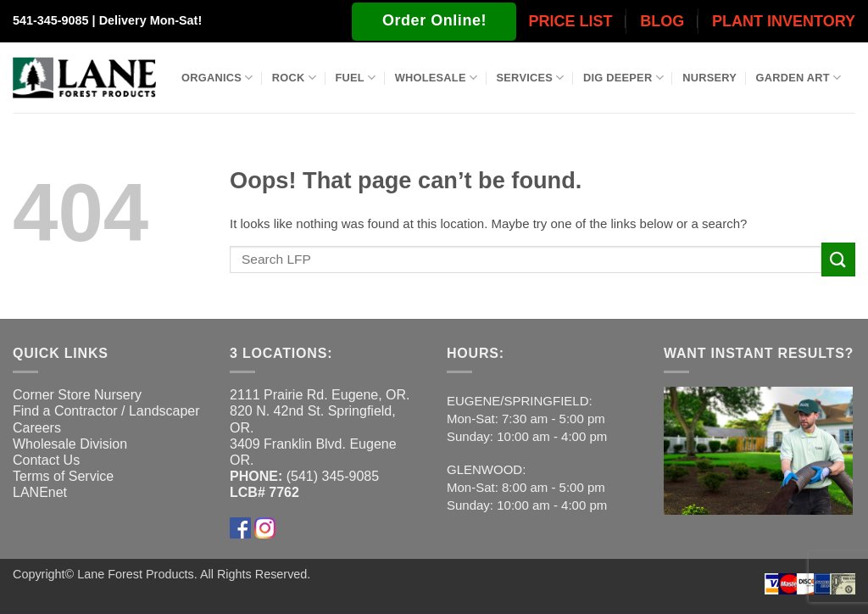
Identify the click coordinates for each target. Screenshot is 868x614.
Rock (294, 78)
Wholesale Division (70, 444)
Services (531, 78)
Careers (37, 428)
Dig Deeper (623, 78)
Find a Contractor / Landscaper (106, 411)
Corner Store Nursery (77, 395)
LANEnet (40, 492)
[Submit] (838, 259)
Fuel (355, 78)
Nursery (709, 78)
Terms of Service (63, 476)
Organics (217, 78)
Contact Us (46, 460)
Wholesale (437, 78)
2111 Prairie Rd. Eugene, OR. (320, 395)
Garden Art (799, 78)
